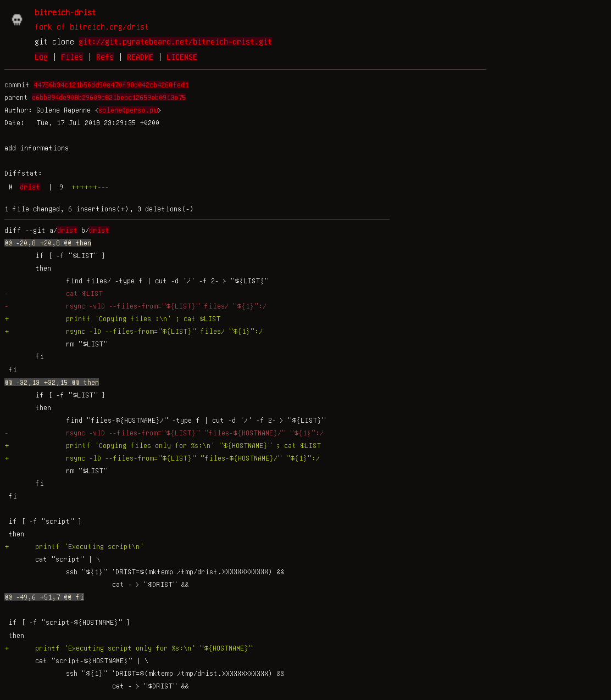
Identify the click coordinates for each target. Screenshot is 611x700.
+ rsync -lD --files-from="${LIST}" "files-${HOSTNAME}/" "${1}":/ (162, 458)
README (140, 57)
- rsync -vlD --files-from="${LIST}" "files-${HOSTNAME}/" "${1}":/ (164, 433)
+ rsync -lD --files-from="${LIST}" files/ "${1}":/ (134, 331)
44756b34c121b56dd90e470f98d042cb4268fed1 (111, 85)
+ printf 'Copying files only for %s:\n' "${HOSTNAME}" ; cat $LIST (163, 445)
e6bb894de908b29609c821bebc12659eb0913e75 (109, 97)
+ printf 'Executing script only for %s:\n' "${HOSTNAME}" (129, 648)
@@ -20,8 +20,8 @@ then (48, 243)
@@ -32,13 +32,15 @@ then (52, 382)
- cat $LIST (54, 293)
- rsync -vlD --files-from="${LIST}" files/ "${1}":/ (135, 306)
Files (72, 57)
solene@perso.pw (128, 110)
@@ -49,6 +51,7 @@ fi (44, 597)
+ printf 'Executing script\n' (74, 546)
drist (30, 187)
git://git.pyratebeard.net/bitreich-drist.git (175, 41)
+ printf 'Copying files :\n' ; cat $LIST (112, 318)
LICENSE (182, 57)
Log (41, 57)
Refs (105, 57)
